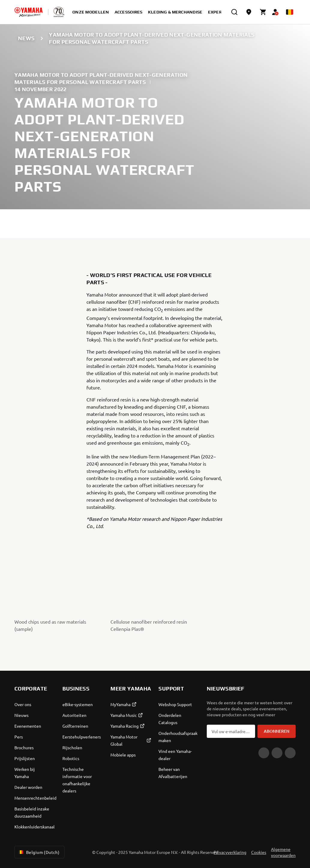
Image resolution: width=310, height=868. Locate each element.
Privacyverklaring (230, 852)
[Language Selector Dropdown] (290, 12)
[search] (234, 12)
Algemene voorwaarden (283, 852)
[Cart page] (263, 12)
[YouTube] (264, 753)
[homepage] (29, 12)
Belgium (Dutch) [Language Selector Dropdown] (38, 852)
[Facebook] (277, 753)
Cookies (259, 852)
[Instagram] (290, 753)
